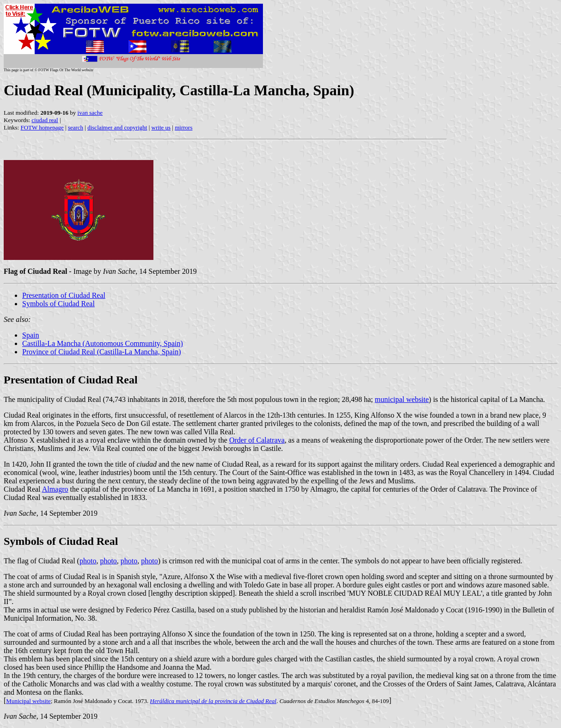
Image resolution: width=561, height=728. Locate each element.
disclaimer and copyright (117, 127)
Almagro (55, 489)
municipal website (402, 399)
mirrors (183, 127)
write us (161, 127)
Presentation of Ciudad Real (64, 295)
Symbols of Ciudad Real (58, 304)
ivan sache (90, 113)
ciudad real (45, 120)
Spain (30, 335)
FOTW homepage (42, 127)
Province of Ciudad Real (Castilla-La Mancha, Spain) (101, 352)
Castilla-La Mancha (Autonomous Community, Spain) (103, 343)
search (76, 127)
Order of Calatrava (257, 440)
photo (88, 561)
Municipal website (28, 701)
